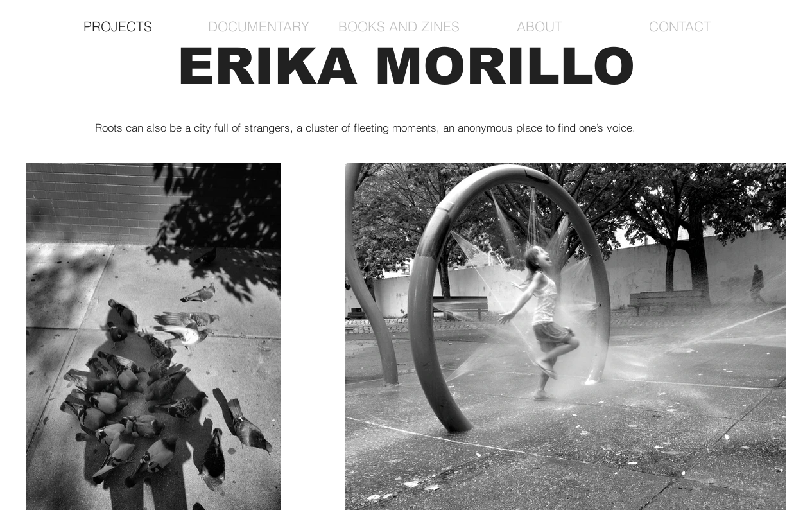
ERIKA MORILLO (406, 66)
